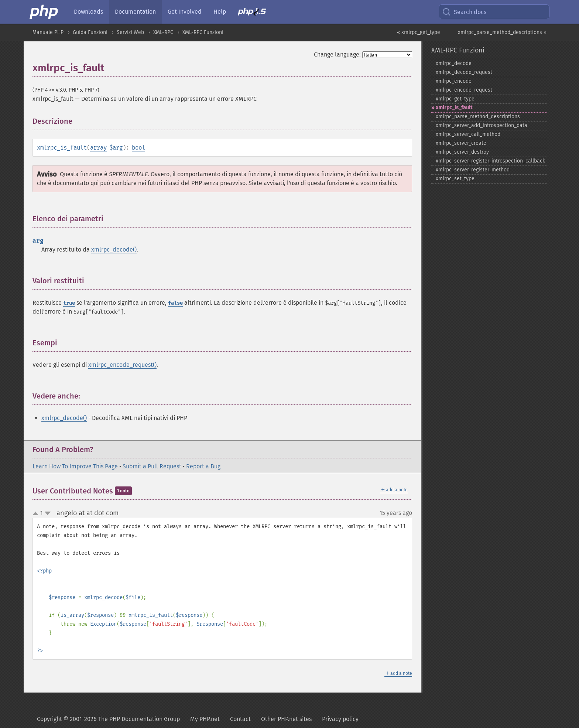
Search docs (464, 12)
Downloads (88, 12)
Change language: (337, 54)
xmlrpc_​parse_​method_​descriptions (478, 117)
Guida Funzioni (90, 32)
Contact (240, 719)
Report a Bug (203, 466)
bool (138, 148)
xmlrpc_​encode (454, 81)
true (69, 303)
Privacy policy (340, 719)
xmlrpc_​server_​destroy (462, 152)
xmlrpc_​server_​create (461, 143)
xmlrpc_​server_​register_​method (473, 170)
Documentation (135, 12)
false (175, 303)
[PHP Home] (44, 12)
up (37, 514)
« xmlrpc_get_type (419, 32)
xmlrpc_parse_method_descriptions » (502, 32)
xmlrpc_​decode (454, 63)
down (48, 513)
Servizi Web (130, 32)
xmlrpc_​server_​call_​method (468, 134)
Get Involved (185, 12)
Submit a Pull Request (152, 466)
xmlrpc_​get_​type (455, 99)
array (98, 148)
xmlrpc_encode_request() (122, 365)
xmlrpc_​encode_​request (464, 90)
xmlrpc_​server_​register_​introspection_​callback (490, 161)
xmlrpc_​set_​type (455, 179)
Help (220, 12)
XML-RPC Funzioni (203, 32)
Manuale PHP (48, 32)
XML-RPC (163, 32)
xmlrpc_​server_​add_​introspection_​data (482, 125)
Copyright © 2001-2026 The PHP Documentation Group (108, 719)
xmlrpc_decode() (114, 249)
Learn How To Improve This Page (75, 466)
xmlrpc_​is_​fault (454, 108)
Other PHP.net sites (286, 719)
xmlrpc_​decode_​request (464, 72)
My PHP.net (205, 719)
